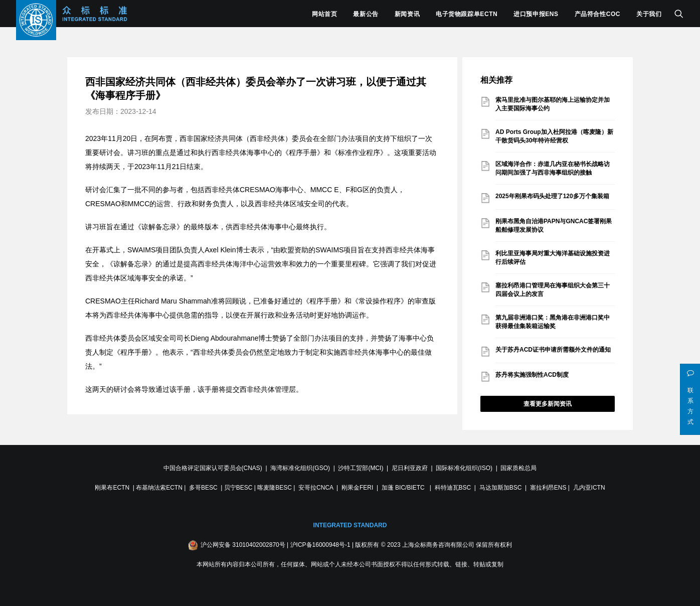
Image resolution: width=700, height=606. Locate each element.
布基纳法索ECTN (159, 488)
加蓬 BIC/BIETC (404, 488)
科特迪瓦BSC (453, 488)
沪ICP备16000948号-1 (320, 545)
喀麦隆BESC (275, 488)
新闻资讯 (407, 14)
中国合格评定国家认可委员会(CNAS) (213, 468)
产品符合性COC (597, 14)
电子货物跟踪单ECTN (467, 14)
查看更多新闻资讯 (548, 404)
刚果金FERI (357, 488)
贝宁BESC (238, 488)
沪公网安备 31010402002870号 (243, 545)
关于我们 (649, 14)
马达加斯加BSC (501, 488)
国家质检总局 (518, 468)
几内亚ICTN (589, 488)
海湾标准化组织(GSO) (300, 468)
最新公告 (366, 14)
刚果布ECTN (112, 488)
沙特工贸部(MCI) (361, 468)
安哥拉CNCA (316, 488)
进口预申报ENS (536, 14)
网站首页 (324, 14)
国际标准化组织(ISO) (464, 468)
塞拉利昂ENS (548, 488)
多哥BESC (203, 488)
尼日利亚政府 (410, 468)
